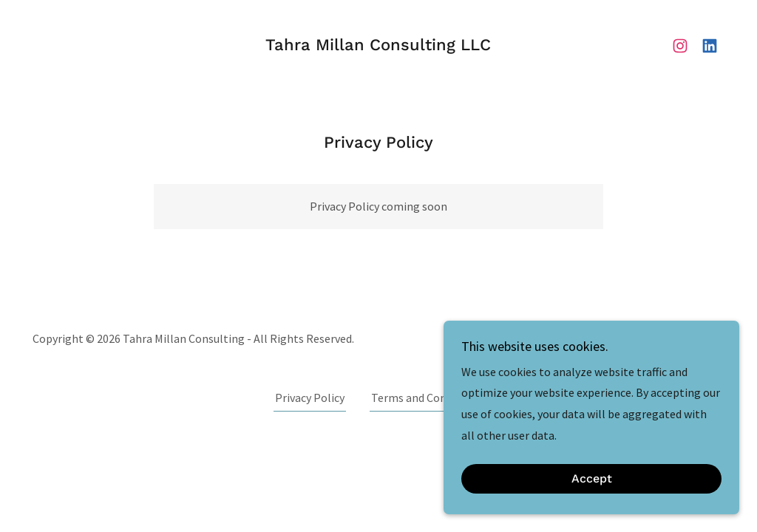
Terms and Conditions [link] (427, 398)
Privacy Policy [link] (310, 398)
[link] (378, 46)
